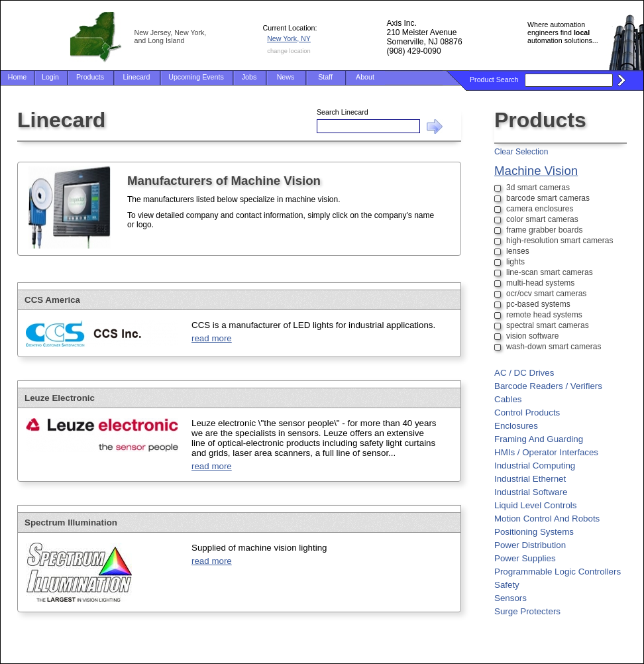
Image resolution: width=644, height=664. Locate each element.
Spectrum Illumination (71, 523)
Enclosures (516, 426)
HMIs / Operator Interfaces (546, 452)
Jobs (249, 77)
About (365, 77)
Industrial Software (531, 492)
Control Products (527, 413)
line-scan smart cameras (550, 272)
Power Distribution (530, 545)
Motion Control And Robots (547, 519)
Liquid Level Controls (535, 505)
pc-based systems (538, 304)
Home (17, 77)
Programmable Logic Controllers (558, 572)
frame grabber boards (544, 230)
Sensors (510, 598)
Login (50, 77)
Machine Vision (536, 171)
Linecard (137, 77)
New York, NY (289, 38)
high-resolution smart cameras (560, 241)
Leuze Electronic (60, 398)
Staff (325, 77)
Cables (508, 399)
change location (289, 51)
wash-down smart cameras (554, 347)
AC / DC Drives (524, 373)
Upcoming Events (196, 77)
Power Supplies (525, 558)
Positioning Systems (534, 532)
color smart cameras (542, 219)
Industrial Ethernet (530, 479)
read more (212, 338)
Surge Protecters (527, 611)
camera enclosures (540, 209)
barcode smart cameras (548, 198)
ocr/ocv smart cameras (546, 294)
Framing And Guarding (539, 439)
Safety (507, 585)
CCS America (52, 300)
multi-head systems (540, 283)
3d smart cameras (538, 188)
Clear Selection (521, 152)
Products (90, 77)
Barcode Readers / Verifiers (548, 386)
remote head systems (544, 315)
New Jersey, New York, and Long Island (171, 36)
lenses (518, 251)
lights (515, 262)
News (286, 77)
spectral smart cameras (548, 325)
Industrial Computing (535, 466)
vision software (532, 336)
